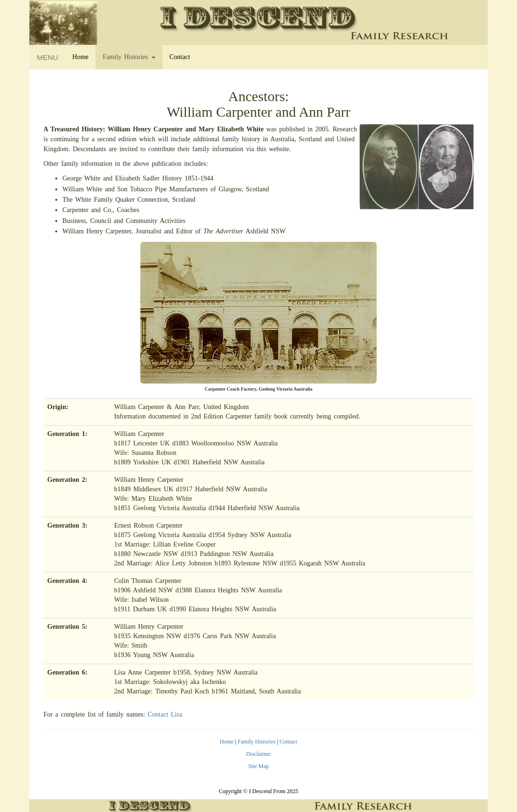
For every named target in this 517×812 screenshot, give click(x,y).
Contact (180, 57)
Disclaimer (259, 754)
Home (80, 57)
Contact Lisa (165, 714)
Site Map (258, 766)
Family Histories (129, 57)
